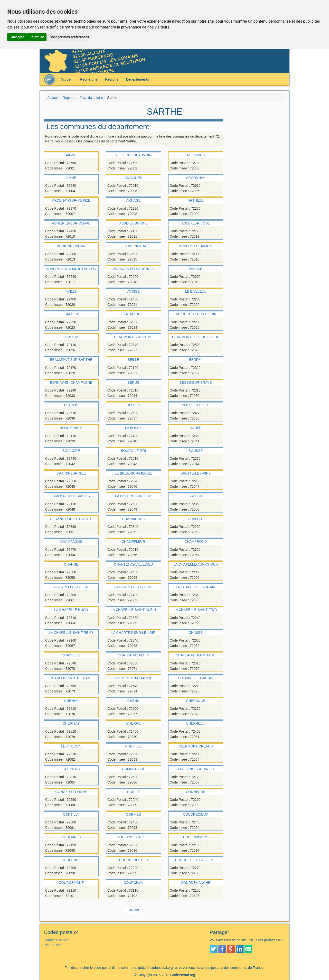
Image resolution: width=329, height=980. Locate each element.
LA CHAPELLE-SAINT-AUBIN (133, 610)
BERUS (133, 383)
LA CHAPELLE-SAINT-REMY (71, 633)
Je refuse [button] (37, 37)
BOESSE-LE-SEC (196, 405)
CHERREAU (196, 723)
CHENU (133, 701)
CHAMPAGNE (71, 541)
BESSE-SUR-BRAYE (196, 383)
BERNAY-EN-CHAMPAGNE (71, 383)
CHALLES (196, 519)
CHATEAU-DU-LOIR (133, 655)
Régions (112, 79)
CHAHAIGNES (133, 519)
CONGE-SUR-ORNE (71, 792)
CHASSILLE (71, 655)
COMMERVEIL (133, 769)
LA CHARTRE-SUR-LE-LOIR (133, 633)
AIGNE (71, 155)
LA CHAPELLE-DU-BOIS (133, 587)
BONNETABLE (71, 428)
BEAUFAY (71, 337)
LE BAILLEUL (196, 291)
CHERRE (133, 723)
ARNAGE (133, 200)
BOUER (196, 428)
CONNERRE (196, 792)
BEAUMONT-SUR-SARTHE (71, 360)
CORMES (133, 814)
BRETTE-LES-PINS (196, 473)
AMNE (71, 178)
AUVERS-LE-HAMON (196, 246)
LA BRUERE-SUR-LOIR (133, 496)
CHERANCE (196, 701)
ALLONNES (196, 155)
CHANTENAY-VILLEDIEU (133, 564)
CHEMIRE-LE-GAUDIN (196, 678)
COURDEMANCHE (196, 883)
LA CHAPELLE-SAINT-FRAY (196, 610)
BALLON (71, 314)
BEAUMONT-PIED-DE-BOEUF (196, 337)
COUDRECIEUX (196, 814)
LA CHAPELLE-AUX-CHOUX (196, 564)
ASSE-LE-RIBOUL (196, 223)
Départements (137, 79)
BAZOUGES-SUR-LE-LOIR (196, 314)
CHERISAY (71, 723)
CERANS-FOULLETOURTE (71, 519)
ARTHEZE (196, 200)
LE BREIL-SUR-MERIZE (133, 473)
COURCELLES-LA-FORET (196, 860)
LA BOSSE (133, 428)
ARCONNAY (196, 178)
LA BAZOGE (133, 314)
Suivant (133, 910)
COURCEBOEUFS (133, 860)
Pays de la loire (91, 98)
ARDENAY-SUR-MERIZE (71, 200)
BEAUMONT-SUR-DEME (133, 337)
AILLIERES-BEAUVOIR (133, 155)
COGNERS (71, 769)
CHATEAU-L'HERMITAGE (196, 655)
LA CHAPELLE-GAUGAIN (196, 587)
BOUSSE (196, 451)
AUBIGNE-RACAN (71, 246)
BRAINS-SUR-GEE (71, 473)
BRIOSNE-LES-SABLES (71, 496)
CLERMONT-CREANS (196, 746)
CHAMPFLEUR (133, 541)
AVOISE (133, 291)
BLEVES (133, 405)
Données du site (56, 940)
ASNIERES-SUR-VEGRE (71, 223)
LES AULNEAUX (133, 246)
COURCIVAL (133, 883)
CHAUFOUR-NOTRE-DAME (71, 678)
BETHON (71, 405)
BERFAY (196, 360)
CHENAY (71, 701)
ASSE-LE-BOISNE (133, 223)
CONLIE (133, 792)
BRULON (196, 496)
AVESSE (196, 269)
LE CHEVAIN (71, 746)
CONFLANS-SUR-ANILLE (196, 769)
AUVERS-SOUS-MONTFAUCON (71, 269)
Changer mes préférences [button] (69, 37)
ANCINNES (133, 178)
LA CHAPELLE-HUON (71, 610)
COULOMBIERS (196, 837)
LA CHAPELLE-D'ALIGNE (71, 587)
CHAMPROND (196, 541)
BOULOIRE (71, 451)
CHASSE (196, 633)
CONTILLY (71, 814)
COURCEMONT (71, 883)
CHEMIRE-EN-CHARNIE (133, 678)
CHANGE (71, 564)
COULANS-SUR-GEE (133, 837)
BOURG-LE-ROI (133, 451)
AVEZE (71, 291)
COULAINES (71, 837)
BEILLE (133, 360)
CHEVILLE (133, 746)
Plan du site (53, 945)
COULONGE (71, 860)
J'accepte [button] (17, 37)
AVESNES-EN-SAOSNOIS (133, 269)
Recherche (89, 79)
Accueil (66, 79)
